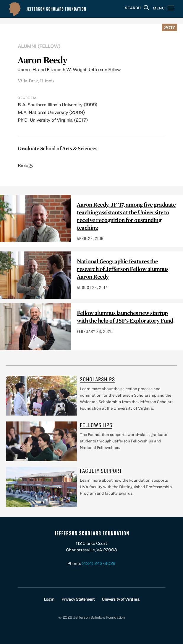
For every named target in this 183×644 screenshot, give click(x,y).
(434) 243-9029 (99, 563)
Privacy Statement (78, 599)
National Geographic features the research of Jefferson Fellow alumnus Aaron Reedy (123, 269)
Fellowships (96, 425)
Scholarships (97, 379)
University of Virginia (121, 599)
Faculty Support (101, 471)
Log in (49, 599)
